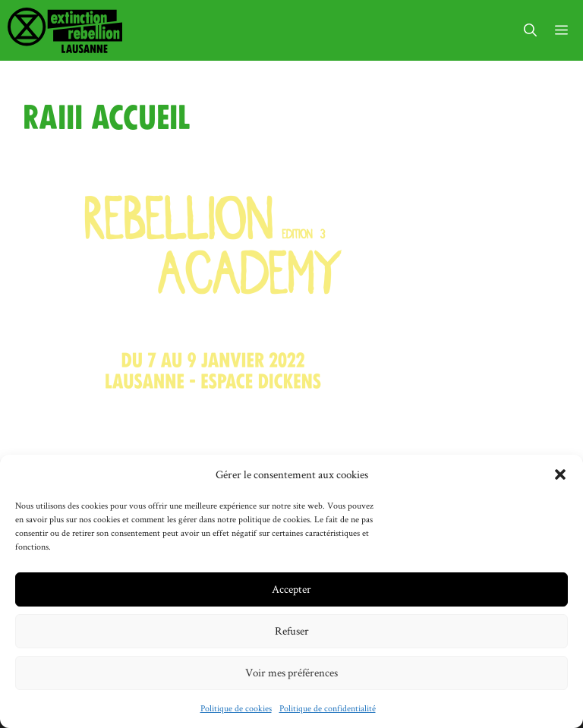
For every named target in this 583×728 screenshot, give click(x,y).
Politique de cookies (236, 708)
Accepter (291, 589)
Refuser (292, 630)
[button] (560, 474)
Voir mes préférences (291, 672)
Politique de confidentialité (328, 708)
